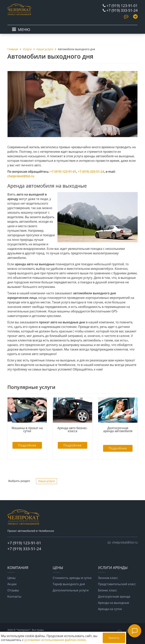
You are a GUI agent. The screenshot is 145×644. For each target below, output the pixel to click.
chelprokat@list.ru (21, 176)
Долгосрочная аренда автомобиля (118, 431)
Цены (11, 578)
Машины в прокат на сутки (27, 429)
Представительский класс (117, 584)
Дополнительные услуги (71, 590)
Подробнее (27, 445)
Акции (12, 584)
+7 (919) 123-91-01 (122, 6)
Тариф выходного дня (69, 584)
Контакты (14, 596)
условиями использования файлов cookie (55, 640)
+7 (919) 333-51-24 (122, 10)
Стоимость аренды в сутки (72, 578)
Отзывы (13, 590)
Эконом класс (108, 578)
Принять (114, 638)
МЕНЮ (24, 30)
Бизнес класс (107, 590)
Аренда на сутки (110, 609)
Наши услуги (47, 481)
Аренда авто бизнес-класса (72, 429)
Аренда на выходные (114, 603)
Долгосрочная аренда (114, 596)
